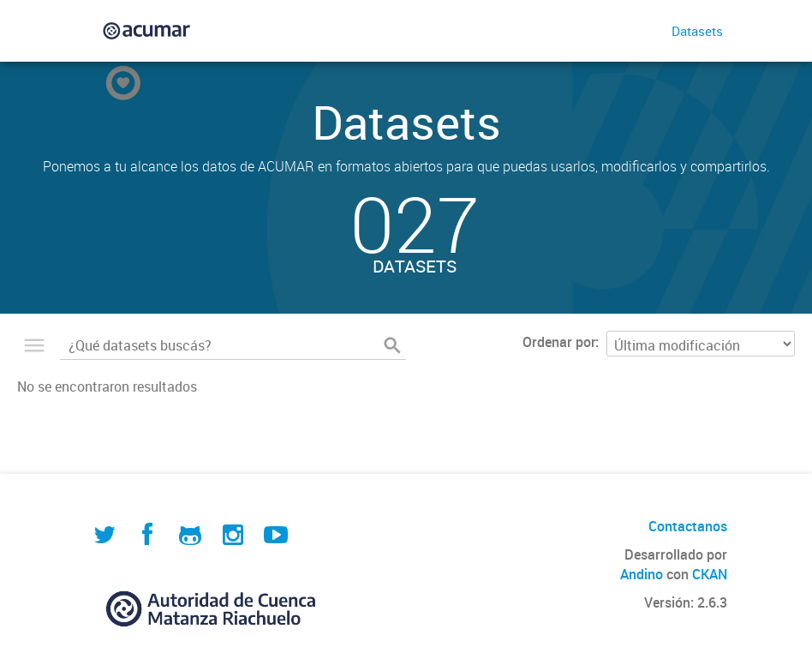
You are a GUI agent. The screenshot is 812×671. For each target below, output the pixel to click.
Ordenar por (559, 342)
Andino (642, 574)
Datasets (697, 31)
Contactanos (688, 526)
